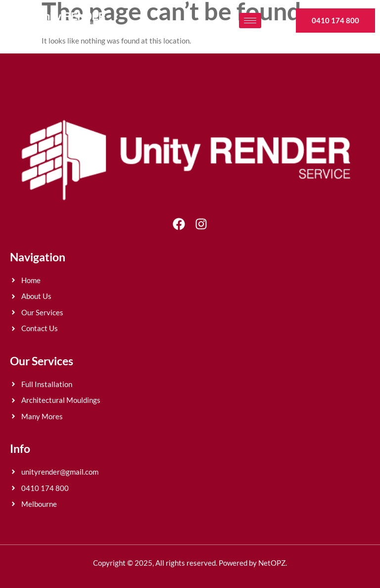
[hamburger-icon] (250, 21)
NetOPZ (272, 563)
